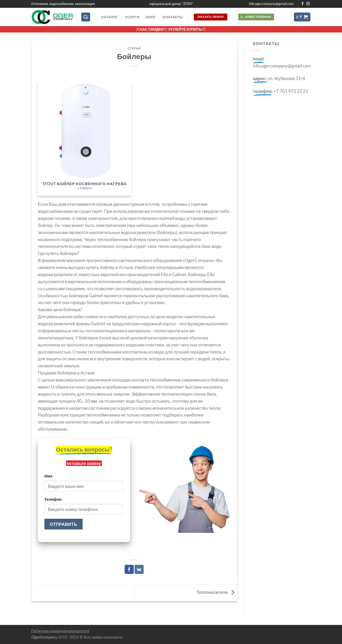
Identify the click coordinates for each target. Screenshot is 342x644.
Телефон (53, 499)
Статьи (134, 48)
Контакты (173, 17)
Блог (151, 17)
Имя (48, 476)
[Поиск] (86, 17)
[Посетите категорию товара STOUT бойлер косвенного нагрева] (85, 140)
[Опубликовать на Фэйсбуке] (129, 569)
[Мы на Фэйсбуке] (303, 4)
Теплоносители (217, 592)
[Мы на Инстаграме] (308, 4)
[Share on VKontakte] (139, 569)
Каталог (110, 17)
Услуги (132, 17)
